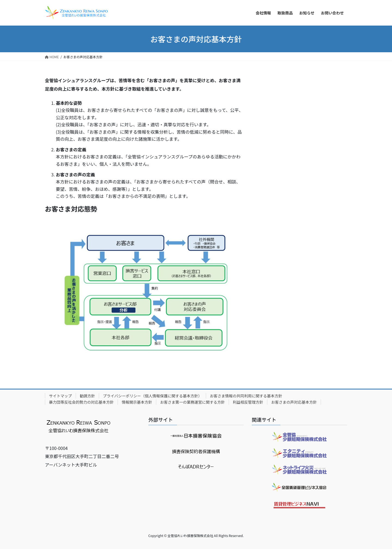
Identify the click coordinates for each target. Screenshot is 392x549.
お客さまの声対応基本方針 (294, 402)
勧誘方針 (87, 396)
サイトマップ (60, 396)
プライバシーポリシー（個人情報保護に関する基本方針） (152, 396)
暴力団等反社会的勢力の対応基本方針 (81, 402)
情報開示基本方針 (137, 402)
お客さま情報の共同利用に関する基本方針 (246, 396)
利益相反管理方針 (248, 402)
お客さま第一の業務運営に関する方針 (192, 402)
